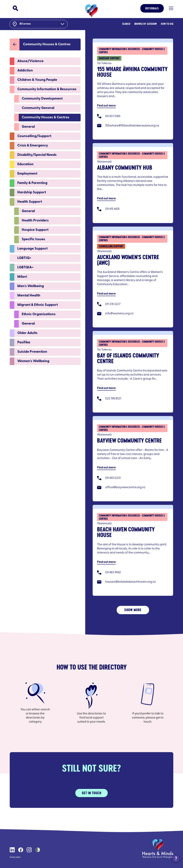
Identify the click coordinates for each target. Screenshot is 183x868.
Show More (133, 610)
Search (126, 24)
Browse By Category (145, 24)
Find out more (106, 106)
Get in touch (92, 793)
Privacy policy (15, 857)
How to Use (167, 24)
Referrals (152, 8)
